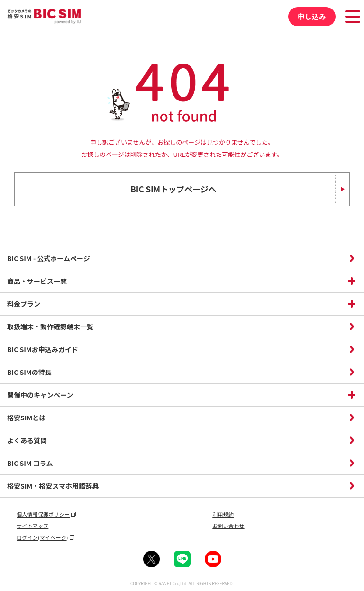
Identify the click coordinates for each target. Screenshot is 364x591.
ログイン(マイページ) (42, 537)
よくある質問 (27, 440)
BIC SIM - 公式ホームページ (49, 258)
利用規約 (223, 514)
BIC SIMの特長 (29, 372)
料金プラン (24, 304)
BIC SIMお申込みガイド (43, 349)
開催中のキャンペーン (40, 395)
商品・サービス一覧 (37, 281)
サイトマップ (32, 526)
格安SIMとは (26, 418)
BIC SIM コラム (30, 463)
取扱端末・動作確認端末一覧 (50, 327)
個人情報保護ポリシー (43, 514)
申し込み (312, 16)
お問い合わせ (228, 526)
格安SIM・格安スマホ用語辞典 (53, 486)
